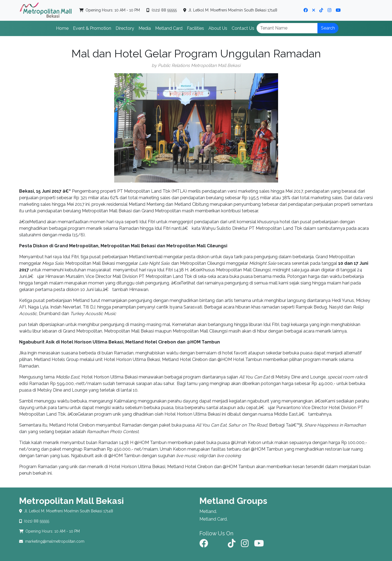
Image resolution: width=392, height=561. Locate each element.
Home (62, 28)
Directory (125, 28)
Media (145, 28)
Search (328, 28)
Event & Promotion (92, 28)
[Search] (287, 28)
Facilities (195, 28)
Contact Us (243, 28)
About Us (218, 28)
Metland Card (169, 28)
